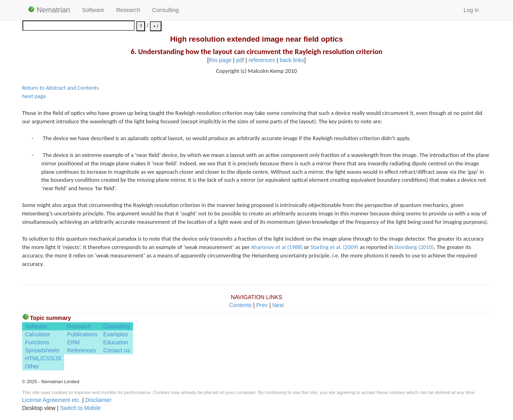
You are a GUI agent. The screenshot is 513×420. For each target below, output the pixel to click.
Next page (34, 96)
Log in (471, 10)
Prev (262, 305)
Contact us (116, 350)
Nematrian (49, 10)
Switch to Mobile (81, 408)
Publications (83, 334)
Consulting (166, 10)
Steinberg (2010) (414, 247)
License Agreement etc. (51, 400)
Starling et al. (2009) (335, 247)
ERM (74, 342)
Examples (115, 334)
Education (115, 342)
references (262, 60)
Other (32, 366)
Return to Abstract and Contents (60, 88)
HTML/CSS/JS (43, 358)
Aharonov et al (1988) (277, 247)
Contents (240, 305)
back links (292, 60)
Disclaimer (98, 400)
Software (93, 10)
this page (220, 60)
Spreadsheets (42, 350)
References (82, 350)
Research (128, 10)
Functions (37, 342)
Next (278, 305)
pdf (240, 60)
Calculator (37, 334)
